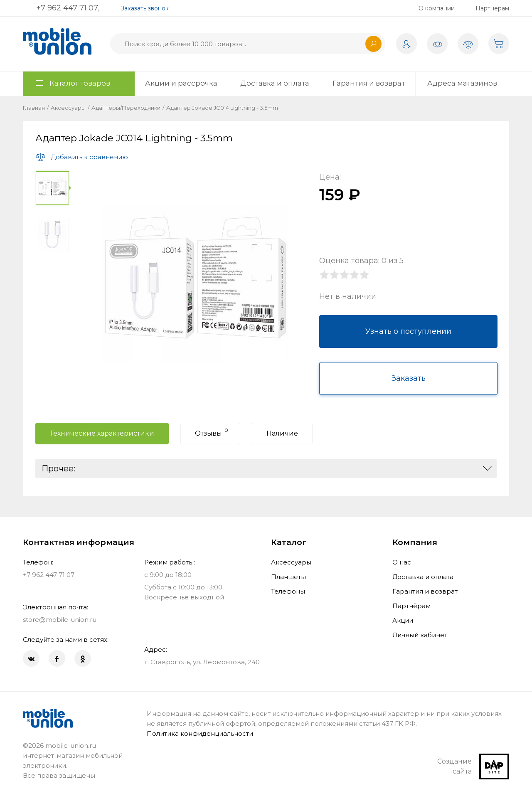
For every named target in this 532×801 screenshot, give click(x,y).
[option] (54, 188)
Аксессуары (68, 108)
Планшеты (288, 577)
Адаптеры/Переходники (126, 108)
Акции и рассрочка (181, 83)
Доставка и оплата (275, 83)
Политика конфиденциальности (200, 733)
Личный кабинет (420, 635)
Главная (34, 108)
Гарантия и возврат (369, 83)
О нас (402, 562)
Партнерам (492, 8)
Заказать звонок (145, 8)
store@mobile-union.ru (60, 620)
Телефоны (288, 591)
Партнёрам (411, 606)
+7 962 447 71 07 (67, 8)
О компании (437, 8)
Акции (403, 620)
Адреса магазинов (462, 83)
